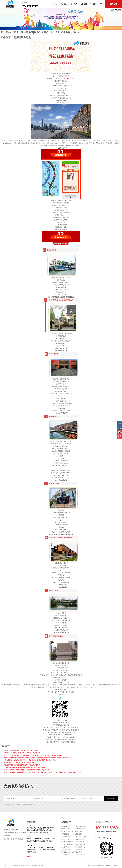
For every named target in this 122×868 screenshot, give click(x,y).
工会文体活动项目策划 (68, 842)
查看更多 (29, 857)
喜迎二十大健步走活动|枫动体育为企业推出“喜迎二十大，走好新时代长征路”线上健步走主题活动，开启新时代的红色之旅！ (43, 772)
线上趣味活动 (65, 847)
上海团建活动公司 (66, 849)
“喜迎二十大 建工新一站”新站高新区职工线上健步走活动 (22, 753)
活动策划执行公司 (80, 826)
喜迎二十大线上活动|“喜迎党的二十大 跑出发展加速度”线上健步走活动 (27, 770)
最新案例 (113, 4)
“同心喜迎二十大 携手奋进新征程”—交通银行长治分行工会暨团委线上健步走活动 (30, 760)
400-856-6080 (30, 6)
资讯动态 (74, 4)
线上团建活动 (65, 855)
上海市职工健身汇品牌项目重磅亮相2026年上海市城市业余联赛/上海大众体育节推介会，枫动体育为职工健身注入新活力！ (41, 829)
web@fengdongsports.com (110, 838)
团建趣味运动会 (66, 829)
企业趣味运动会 (66, 837)
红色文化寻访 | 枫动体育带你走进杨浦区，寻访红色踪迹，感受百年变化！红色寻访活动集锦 (33, 755)
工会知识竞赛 (79, 849)
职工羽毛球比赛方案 (81, 829)
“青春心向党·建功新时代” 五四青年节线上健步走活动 (21, 750)
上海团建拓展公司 (80, 844)
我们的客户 (14, 839)
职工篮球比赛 (79, 852)
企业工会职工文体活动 (81, 837)
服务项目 (84, 4)
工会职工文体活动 (80, 855)
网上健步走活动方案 (67, 831)
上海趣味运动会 (66, 826)
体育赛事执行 (65, 834)
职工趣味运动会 (79, 839)
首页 (55, 4)
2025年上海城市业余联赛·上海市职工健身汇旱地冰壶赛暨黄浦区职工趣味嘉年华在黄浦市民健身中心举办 (41, 848)
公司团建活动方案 (80, 847)
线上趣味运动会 (79, 842)
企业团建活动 (79, 834)
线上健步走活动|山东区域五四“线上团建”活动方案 (20, 763)
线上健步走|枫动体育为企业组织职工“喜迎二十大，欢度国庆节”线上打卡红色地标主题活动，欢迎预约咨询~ (38, 758)
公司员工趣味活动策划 (68, 852)
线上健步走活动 (79, 831)
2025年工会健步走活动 (68, 844)
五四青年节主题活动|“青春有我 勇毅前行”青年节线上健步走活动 (24, 767)
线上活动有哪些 (66, 839)
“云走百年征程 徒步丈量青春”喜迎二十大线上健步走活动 (22, 765)
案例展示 (65, 4)
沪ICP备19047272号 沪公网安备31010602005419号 (102, 866)
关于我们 (93, 4)
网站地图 (21, 839)
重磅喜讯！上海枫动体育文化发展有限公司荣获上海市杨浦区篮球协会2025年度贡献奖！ (41, 839)
